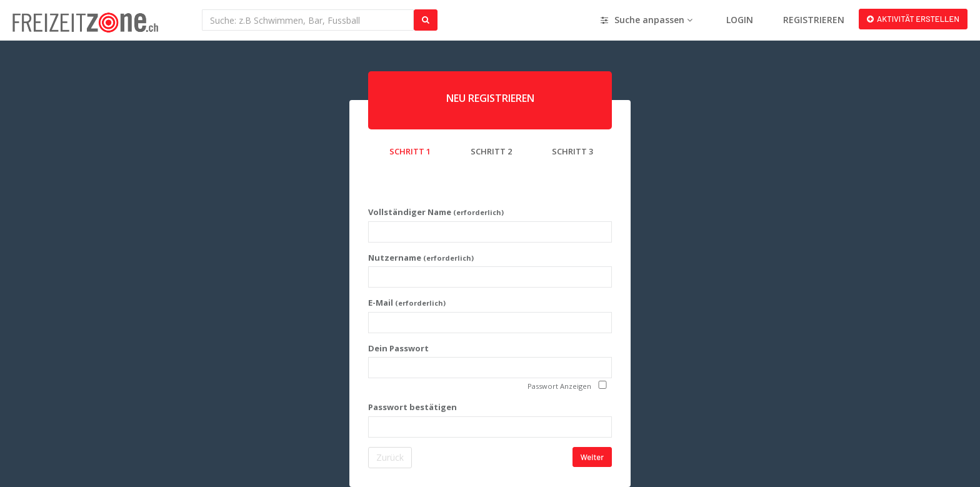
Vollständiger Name (436, 212)
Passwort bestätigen (412, 407)
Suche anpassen (647, 20)
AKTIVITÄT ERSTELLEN (913, 19)
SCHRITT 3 (572, 151)
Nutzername (421, 258)
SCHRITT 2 (491, 151)
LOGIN (740, 20)
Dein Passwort (398, 348)
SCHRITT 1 (410, 151)
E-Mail (407, 303)
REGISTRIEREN (814, 20)
